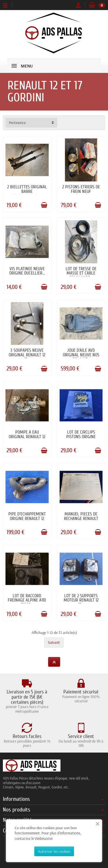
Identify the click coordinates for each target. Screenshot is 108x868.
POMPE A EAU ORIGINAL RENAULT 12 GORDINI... (27, 437)
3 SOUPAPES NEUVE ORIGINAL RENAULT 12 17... (27, 355)
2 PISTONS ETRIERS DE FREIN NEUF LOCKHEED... (81, 192)
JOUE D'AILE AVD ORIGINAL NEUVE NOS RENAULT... (81, 355)
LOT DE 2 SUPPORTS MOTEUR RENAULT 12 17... (81, 600)
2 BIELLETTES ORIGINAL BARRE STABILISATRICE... (27, 192)
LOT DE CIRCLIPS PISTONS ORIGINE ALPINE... (81, 437)
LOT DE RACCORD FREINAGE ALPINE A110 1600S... (27, 600)
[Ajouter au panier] (44, 205)
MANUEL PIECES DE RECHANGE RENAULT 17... (81, 519)
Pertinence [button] (17, 123)
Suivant (54, 642)
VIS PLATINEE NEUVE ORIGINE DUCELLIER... (27, 271)
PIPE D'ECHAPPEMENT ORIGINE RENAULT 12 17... (27, 519)
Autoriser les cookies (54, 851)
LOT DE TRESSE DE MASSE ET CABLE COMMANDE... (81, 273)
